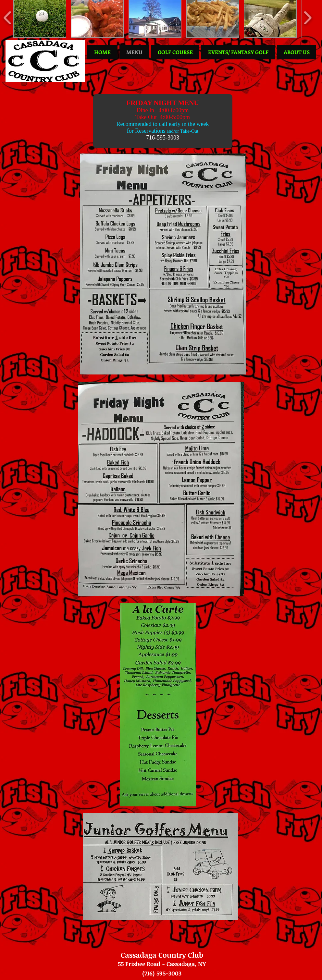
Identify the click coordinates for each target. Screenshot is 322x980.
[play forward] (308, 18)
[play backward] (8, 18)
